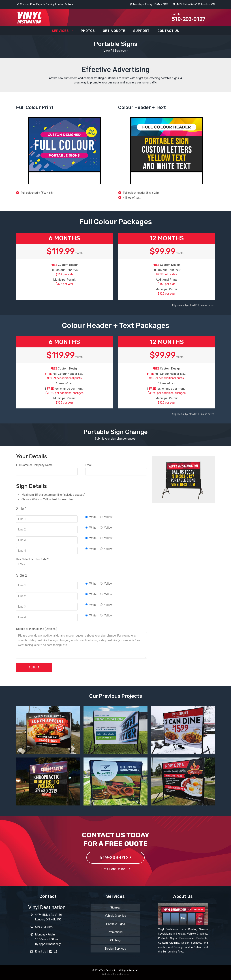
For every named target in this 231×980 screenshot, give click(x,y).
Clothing (115, 940)
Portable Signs (115, 924)
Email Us (38, 951)
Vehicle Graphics (115, 916)
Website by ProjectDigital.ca (116, 974)
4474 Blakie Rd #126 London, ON (194, 4)
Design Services (115, 949)
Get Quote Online (117, 869)
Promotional (115, 932)
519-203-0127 (115, 858)
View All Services (116, 51)
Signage (115, 907)
